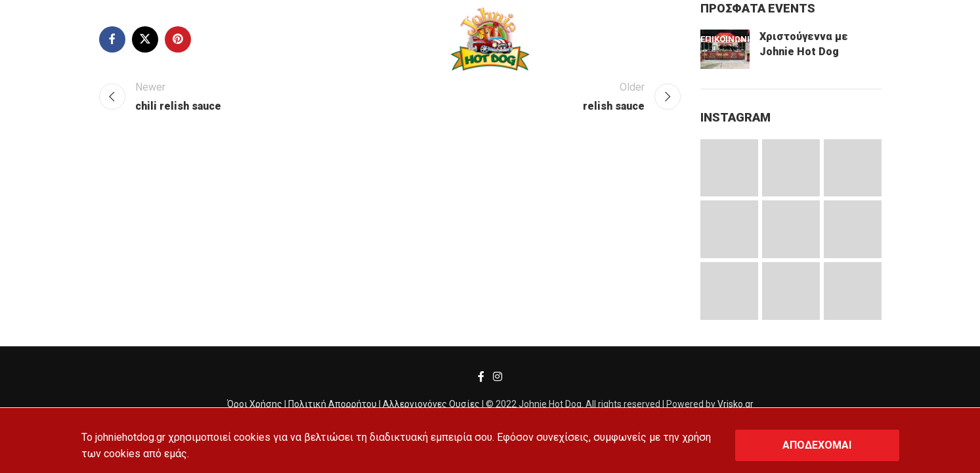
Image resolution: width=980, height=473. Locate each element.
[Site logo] (490, 38)
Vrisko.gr (735, 404)
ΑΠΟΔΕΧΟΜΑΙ (817, 445)
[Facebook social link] (481, 377)
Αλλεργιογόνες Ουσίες (431, 404)
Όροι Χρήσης (255, 404)
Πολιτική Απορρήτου (332, 404)
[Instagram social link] (498, 377)
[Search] (41, 39)
